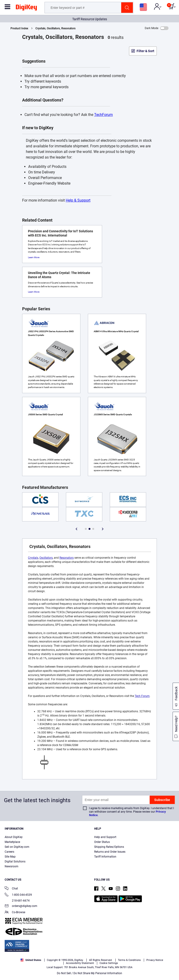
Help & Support (78, 200)
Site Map (10, 857)
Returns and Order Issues (110, 852)
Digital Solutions (15, 862)
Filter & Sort (145, 51)
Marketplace (12, 842)
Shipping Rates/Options (109, 847)
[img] (26, 8)
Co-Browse (15, 913)
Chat (11, 889)
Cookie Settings (109, 963)
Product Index (19, 28)
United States (31, 960)
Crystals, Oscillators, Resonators (55, 28)
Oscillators (46, 558)
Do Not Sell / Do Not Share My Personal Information (89, 973)
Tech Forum (142, 696)
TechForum (103, 115)
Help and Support (105, 837)
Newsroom (12, 866)
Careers (9, 852)
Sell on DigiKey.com (17, 847)
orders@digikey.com (21, 906)
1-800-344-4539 (18, 895)
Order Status (102, 842)
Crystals (33, 558)
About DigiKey (14, 837)
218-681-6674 (17, 901)
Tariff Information (105, 857)
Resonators (67, 558)
